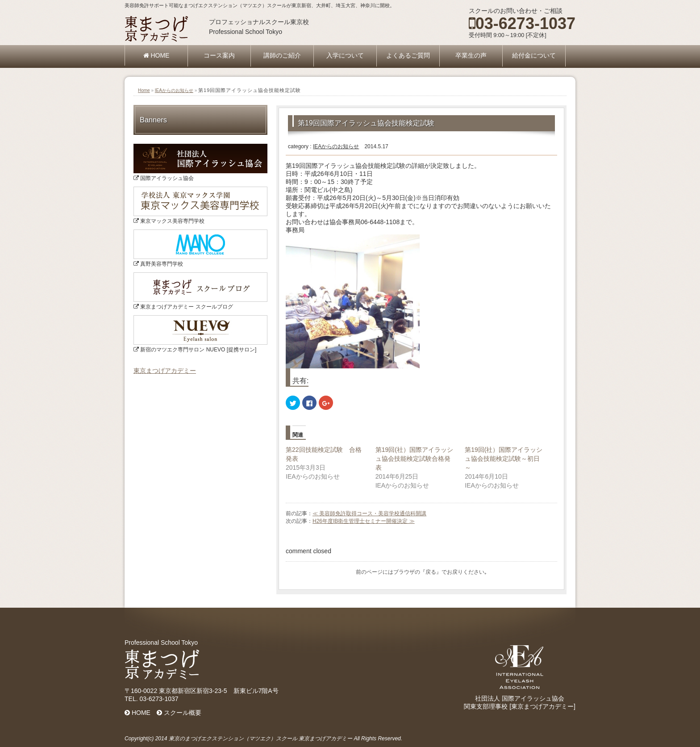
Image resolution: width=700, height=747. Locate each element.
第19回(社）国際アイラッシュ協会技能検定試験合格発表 (414, 459)
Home (144, 90)
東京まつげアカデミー (165, 371)
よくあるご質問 (408, 55)
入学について (345, 55)
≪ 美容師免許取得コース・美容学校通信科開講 (369, 513)
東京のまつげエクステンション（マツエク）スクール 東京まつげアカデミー (260, 739)
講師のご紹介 (282, 55)
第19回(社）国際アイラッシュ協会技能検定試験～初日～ (504, 459)
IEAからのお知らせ (174, 90)
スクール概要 (179, 713)
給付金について (534, 55)
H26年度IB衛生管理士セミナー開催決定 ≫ (364, 521)
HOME (156, 55)
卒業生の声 (471, 55)
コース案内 (219, 55)
